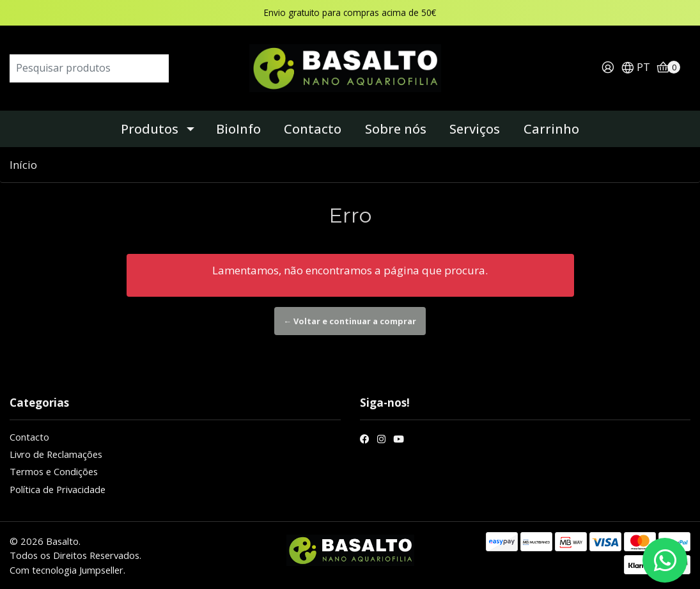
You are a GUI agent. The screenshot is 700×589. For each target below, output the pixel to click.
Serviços (475, 129)
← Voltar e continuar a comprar (350, 321)
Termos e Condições (54, 471)
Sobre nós (396, 129)
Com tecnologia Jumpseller (66, 570)
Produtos (150, 129)
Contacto (313, 129)
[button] (635, 68)
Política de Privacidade (58, 489)
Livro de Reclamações (56, 454)
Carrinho (551, 129)
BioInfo (238, 129)
